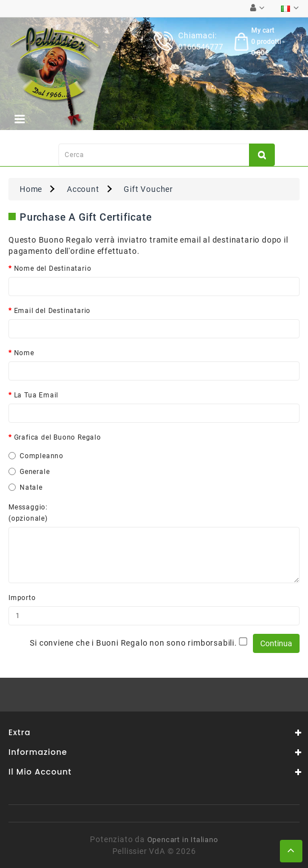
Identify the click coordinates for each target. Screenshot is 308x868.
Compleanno (36, 456)
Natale (26, 487)
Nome (24, 353)
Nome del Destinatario (53, 269)
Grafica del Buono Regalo (58, 437)
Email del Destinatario (53, 311)
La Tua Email (37, 395)
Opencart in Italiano (183, 840)
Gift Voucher (148, 189)
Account (83, 189)
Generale (29, 472)
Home (31, 189)
